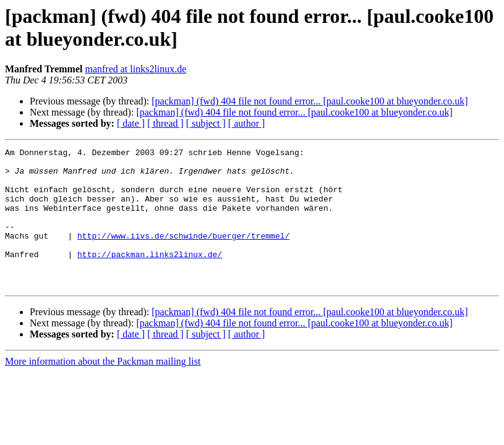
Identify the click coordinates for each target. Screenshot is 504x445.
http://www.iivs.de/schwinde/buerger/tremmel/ (183, 254)
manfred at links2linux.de (135, 69)
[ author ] (247, 123)
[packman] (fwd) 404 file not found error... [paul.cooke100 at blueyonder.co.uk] (310, 101)
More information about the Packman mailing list (103, 389)
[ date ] (131, 123)
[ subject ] (206, 123)
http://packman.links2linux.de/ (150, 276)
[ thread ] (165, 123)
